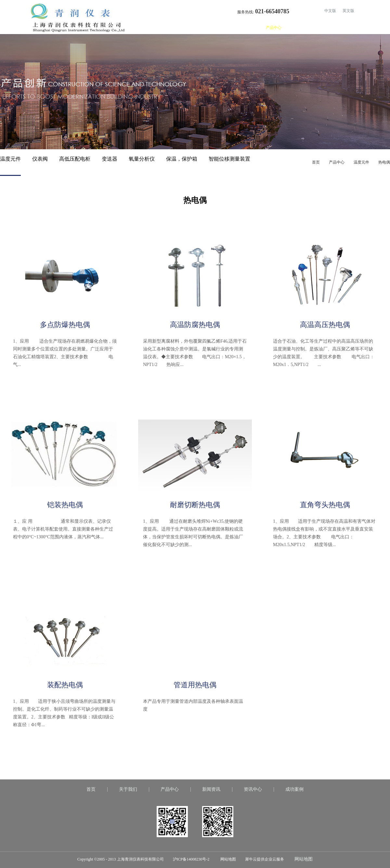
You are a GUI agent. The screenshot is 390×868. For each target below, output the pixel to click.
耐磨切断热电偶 (195, 505)
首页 (227, 28)
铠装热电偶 (65, 505)
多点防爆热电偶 (65, 325)
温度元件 (361, 162)
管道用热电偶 (195, 685)
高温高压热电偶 (325, 325)
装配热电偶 (65, 685)
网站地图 (227, 859)
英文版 (348, 11)
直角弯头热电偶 (325, 505)
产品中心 (337, 162)
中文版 (330, 11)
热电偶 (384, 162)
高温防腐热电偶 (195, 325)
